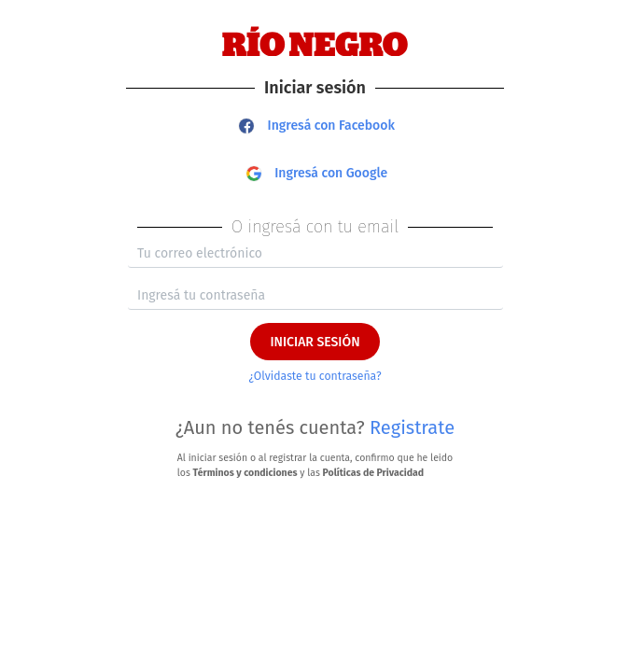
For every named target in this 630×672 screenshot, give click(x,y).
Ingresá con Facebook (317, 126)
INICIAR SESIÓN (315, 342)
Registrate (412, 427)
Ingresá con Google (317, 173)
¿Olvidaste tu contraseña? (315, 376)
